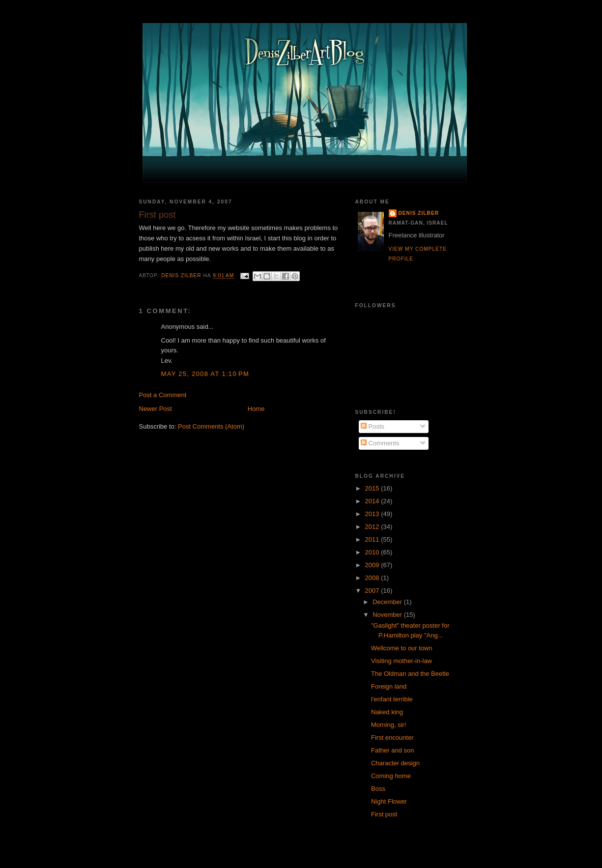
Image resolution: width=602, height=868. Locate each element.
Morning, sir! (389, 725)
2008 (373, 578)
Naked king (387, 712)
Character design (395, 763)
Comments (380, 443)
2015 (373, 488)
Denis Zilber (419, 213)
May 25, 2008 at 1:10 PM (205, 374)
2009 (373, 565)
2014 (373, 501)
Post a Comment (163, 395)
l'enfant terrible (392, 699)
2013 (373, 514)
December (388, 602)
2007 (373, 591)
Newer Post (156, 409)
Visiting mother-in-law (401, 661)
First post (384, 814)
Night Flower (389, 801)
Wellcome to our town (402, 648)
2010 (373, 552)
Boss (378, 789)
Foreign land (389, 686)
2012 (373, 527)
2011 (373, 539)
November (388, 615)
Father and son (392, 750)
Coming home (391, 776)
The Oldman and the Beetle (410, 674)
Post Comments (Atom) (211, 426)
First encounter (392, 738)
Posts (373, 426)
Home (256, 409)
